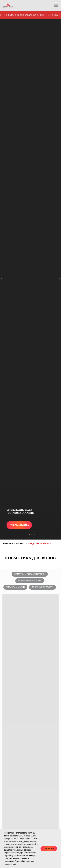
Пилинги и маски (15, 587)
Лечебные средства (42, 587)
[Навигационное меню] (56, 6)
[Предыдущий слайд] (2, 256)
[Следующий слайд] (59, 256)
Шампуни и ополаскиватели (30, 574)
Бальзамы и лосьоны (30, 581)
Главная (8, 543)
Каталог (21, 543)
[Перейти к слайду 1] (27, 535)
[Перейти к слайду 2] (29, 535)
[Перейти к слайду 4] (34, 535)
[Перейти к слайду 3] (32, 535)
